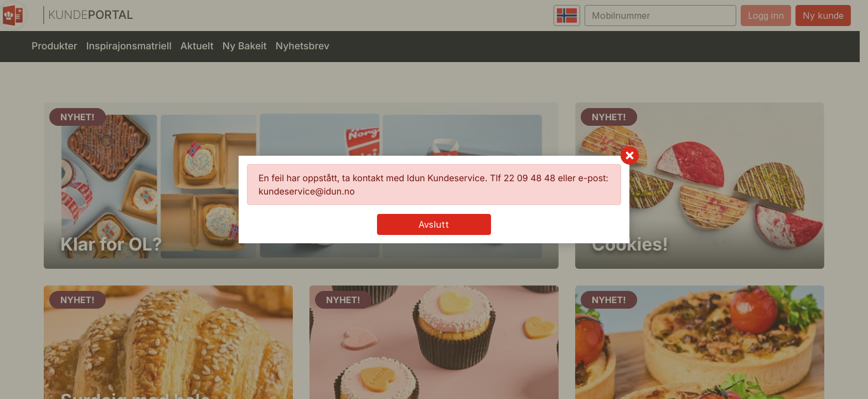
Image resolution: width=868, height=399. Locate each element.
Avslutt (434, 224)
